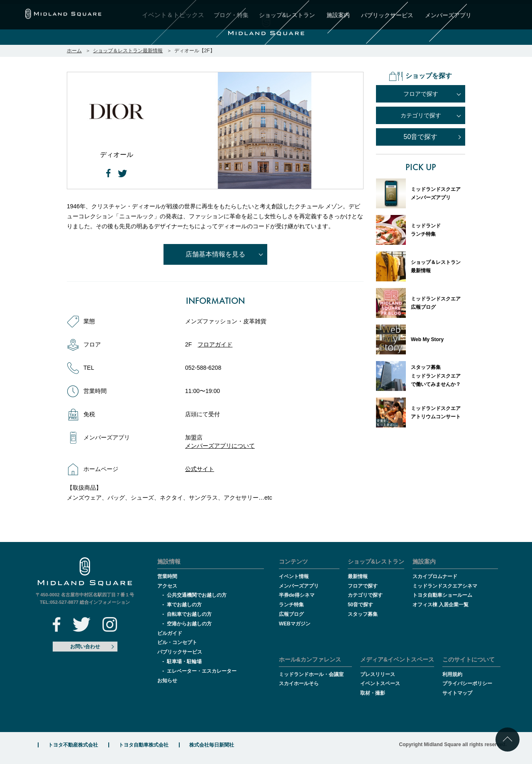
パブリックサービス (180, 652)
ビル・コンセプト (177, 642)
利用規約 (452, 674)
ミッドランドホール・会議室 (311, 674)
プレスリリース (378, 674)
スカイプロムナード (435, 576)
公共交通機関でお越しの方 (197, 595)
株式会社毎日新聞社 (212, 745)
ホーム (74, 51)
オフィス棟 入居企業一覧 (440, 605)
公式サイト (200, 469)
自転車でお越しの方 (189, 614)
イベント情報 (294, 576)
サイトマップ (457, 693)
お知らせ (167, 681)
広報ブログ (291, 614)
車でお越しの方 (184, 605)
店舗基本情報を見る (215, 254)
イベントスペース (380, 683)
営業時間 (167, 576)
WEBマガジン (295, 624)
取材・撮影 (373, 693)
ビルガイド (170, 633)
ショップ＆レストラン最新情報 (128, 51)
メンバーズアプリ (299, 586)
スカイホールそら (299, 683)
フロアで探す (363, 586)
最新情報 (358, 576)
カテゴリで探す (365, 595)
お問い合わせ (85, 647)
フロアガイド (215, 344)
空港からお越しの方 (189, 624)
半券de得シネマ (297, 595)
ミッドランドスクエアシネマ (445, 586)
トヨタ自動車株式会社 (144, 745)
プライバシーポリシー (467, 683)
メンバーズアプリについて (220, 446)
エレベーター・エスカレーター (202, 671)
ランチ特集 (291, 605)
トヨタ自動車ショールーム (442, 595)
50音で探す (421, 137)
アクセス (167, 586)
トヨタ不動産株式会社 (73, 745)
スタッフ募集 (363, 614)
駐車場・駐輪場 (184, 661)
